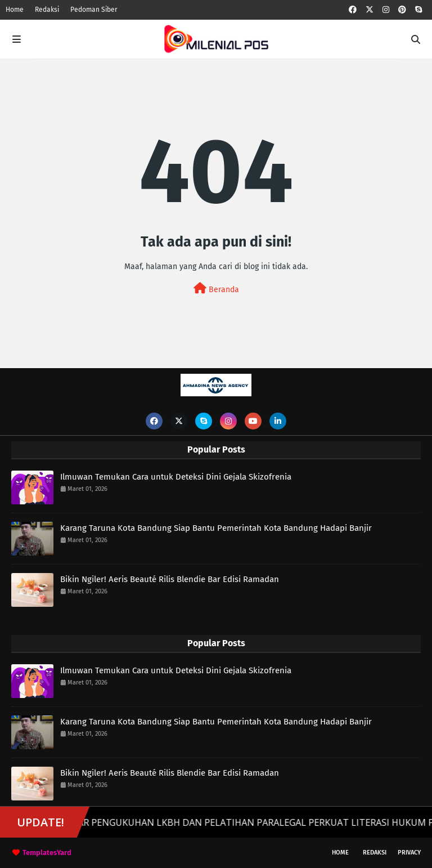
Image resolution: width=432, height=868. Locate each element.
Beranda (216, 288)
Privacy (409, 853)
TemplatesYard (47, 853)
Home (15, 10)
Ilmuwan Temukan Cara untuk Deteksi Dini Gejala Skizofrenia (176, 477)
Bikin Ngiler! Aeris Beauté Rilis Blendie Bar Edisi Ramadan (170, 579)
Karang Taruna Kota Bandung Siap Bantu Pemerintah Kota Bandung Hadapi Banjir (216, 528)
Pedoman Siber (94, 10)
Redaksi (47, 10)
